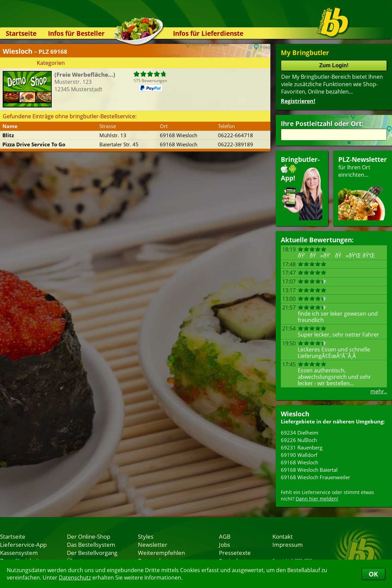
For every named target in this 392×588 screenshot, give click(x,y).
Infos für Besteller (76, 33)
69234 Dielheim (300, 433)
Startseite (21, 33)
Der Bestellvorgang (92, 553)
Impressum (288, 544)
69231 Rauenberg (302, 447)
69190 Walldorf (299, 455)
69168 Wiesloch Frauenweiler (315, 477)
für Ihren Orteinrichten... (363, 188)
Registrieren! (298, 101)
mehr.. (379, 391)
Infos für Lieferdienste (208, 33)
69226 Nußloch (299, 440)
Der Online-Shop (89, 536)
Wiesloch (295, 414)
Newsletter (153, 544)
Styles (146, 536)
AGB (225, 536)
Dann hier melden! (317, 499)
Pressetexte (235, 553)
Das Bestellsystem (91, 544)
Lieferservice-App (23, 544)
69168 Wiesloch (300, 462)
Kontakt (283, 536)
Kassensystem (19, 553)
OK (373, 574)
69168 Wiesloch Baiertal (309, 470)
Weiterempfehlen (161, 553)
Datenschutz (75, 578)
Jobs (225, 544)
